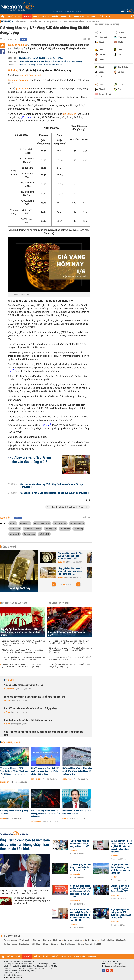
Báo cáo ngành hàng (74, 22)
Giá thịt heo (36, 944)
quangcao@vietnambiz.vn (116, 966)
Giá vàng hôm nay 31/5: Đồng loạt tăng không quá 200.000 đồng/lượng (55, 493)
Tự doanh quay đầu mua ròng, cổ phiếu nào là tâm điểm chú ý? (81, 867)
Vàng (47, 22)
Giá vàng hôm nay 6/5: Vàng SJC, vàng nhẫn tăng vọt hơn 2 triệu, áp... (64, 556)
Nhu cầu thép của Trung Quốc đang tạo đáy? (67, 634)
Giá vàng (13, 70)
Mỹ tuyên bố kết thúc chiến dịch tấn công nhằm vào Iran (77, 812)
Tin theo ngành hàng (107, 25)
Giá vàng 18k (65, 529)
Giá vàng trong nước (18, 80)
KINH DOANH (92, 16)
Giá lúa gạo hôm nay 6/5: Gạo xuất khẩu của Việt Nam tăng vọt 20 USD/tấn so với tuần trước (69, 642)
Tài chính (73, 851)
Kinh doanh (115, 856)
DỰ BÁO (18, 16)
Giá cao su (55, 944)
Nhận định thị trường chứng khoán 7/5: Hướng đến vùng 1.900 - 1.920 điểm (121, 914)
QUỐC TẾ (36, 16)
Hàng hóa (7, 21)
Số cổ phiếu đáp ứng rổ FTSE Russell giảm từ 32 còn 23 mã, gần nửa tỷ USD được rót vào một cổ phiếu (14, 773)
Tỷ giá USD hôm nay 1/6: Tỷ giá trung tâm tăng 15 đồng (41, 58)
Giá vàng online (29, 534)
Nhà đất (3, 818)
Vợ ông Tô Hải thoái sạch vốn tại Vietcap (24, 685)
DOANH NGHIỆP (79, 16)
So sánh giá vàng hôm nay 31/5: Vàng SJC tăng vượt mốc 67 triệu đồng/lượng (52, 486)
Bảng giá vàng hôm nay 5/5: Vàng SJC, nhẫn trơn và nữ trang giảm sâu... (63, 571)
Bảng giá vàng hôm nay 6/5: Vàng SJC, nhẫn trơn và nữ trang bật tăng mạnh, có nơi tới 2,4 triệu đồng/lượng (23, 643)
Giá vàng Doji (15, 529)
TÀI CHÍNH (45, 16)
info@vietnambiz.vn (16, 975)
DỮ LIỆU (101, 16)
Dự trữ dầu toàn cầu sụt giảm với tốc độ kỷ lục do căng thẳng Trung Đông (69, 666)
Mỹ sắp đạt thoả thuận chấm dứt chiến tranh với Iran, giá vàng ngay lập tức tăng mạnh (21, 632)
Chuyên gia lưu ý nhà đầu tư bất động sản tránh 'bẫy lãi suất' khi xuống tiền (120, 869)
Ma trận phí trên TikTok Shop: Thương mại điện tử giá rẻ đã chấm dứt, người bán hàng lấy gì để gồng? (121, 846)
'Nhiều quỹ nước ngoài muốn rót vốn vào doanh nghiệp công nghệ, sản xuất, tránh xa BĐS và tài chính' (81, 891)
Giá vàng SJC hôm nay (32, 529)
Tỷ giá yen (47, 940)
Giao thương (93, 22)
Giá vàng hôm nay (17, 45)
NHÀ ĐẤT (55, 16)
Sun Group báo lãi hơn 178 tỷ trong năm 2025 (14, 812)
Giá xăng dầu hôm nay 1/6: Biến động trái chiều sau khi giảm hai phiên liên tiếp (51, 61)
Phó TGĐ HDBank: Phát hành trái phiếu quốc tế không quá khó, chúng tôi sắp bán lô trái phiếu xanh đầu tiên (80, 915)
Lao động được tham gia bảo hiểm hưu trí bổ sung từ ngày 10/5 (35, 697)
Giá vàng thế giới (60, 523)
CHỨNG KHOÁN (66, 16)
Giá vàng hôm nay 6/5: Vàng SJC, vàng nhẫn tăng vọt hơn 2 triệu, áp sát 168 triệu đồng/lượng (22, 651)
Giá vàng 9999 (50, 529)
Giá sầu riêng (24, 944)
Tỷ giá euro (57, 940)
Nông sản (56, 22)
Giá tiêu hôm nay (91, 940)
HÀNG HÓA (27, 16)
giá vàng (13, 523)
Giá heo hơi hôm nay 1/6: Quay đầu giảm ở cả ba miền (41, 65)
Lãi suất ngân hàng (107, 940)
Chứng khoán (9, 689)
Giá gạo (45, 944)
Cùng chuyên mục (59, 603)
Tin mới (10, 680)
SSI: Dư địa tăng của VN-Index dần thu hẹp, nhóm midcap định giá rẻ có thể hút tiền (46, 814)
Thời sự (7, 701)
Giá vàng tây (78, 529)
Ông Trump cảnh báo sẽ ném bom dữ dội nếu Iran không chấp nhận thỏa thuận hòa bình (44, 733)
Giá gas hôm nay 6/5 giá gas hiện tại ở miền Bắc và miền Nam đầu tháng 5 (70, 658)
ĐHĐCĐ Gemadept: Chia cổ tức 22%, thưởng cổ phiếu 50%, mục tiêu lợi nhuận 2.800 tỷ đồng (46, 771)
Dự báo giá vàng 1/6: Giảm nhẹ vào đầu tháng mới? (31, 459)
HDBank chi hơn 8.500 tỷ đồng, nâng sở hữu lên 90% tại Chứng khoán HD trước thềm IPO (77, 771)
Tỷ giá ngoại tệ (25, 940)
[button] (54, 584)
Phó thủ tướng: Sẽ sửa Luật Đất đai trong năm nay (28, 720)
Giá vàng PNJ (44, 534)
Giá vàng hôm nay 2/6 (31, 75)
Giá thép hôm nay (10, 944)
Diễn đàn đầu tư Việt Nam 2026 (89, 944)
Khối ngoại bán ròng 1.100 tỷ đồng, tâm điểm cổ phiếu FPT (120, 889)
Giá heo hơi (68, 940)
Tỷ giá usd (37, 940)
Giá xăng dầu (121, 940)
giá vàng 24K (70, 114)
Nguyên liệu (36, 22)
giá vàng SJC (22, 89)
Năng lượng (21, 22)
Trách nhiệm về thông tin (13, 977)
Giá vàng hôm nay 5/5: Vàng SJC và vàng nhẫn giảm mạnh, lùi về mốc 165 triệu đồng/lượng (21, 666)
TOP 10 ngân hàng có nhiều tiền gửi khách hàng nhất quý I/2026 (79, 844)
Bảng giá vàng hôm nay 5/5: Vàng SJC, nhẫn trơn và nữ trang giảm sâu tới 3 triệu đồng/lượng (23, 658)
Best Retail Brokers (68, 944)
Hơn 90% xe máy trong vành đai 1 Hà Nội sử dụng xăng (30, 708)
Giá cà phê (78, 940)
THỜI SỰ (10, 16)
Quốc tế (65, 818)
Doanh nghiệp (36, 779)
